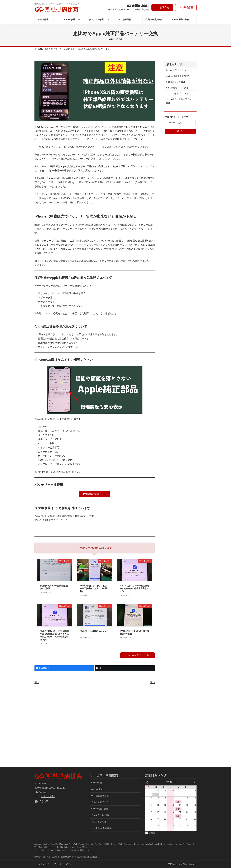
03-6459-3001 (48, 796)
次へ (152, 682)
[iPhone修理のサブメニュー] (53, 20)
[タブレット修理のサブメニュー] (108, 20)
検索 (180, 131)
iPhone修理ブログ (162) (177, 70)
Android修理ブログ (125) (178, 76)
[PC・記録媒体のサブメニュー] (135, 20)
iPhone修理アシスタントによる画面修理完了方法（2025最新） (94, 589)
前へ (37, 682)
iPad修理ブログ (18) (175, 82)
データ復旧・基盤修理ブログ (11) (180, 101)
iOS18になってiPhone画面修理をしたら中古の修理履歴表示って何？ (134, 589)
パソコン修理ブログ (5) (177, 93)
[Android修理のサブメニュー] (79, 20)
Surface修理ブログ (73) (177, 88)
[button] (162, 7)
